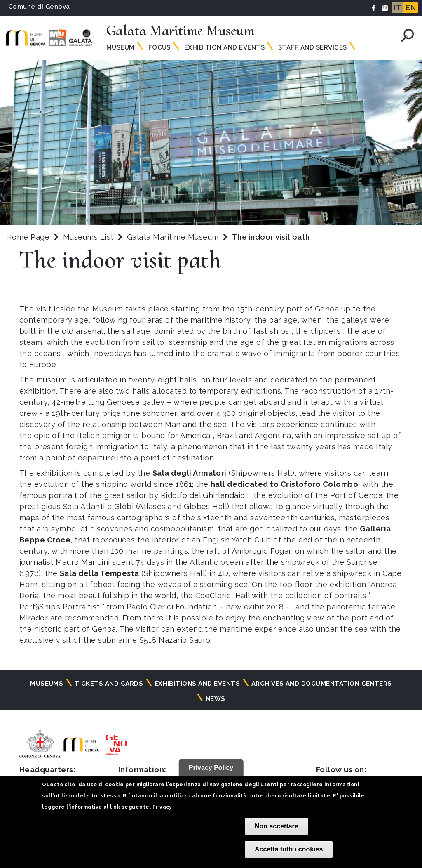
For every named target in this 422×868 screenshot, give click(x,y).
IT (398, 8)
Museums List (88, 237)
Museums (47, 684)
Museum (121, 47)
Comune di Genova (39, 7)
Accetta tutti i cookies (289, 849)
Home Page (28, 237)
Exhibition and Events (224, 47)
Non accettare (277, 826)
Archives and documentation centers (322, 684)
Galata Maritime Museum (174, 237)
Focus (159, 47)
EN (411, 8)
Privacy (162, 807)
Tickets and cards (109, 684)
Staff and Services (313, 47)
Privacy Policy (211, 768)
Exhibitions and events (197, 684)
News (216, 699)
